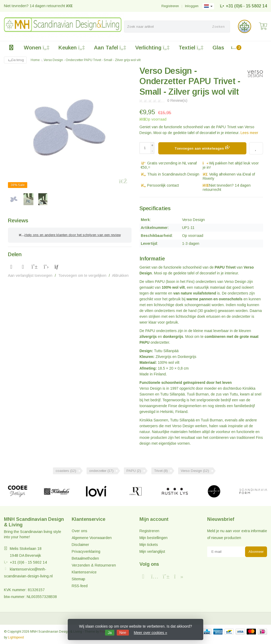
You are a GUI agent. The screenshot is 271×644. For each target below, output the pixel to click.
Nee (123, 633)
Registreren (170, 6)
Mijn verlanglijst (152, 551)
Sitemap (78, 579)
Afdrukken (120, 274)
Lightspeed (16, 637)
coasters (66, 471)
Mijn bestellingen (153, 537)
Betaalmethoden (85, 558)
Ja (110, 633)
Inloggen (192, 6)
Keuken (72, 48)
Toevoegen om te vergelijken (82, 274)
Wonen (37, 48)
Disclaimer (80, 544)
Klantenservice (84, 572)
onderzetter (101, 471)
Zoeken (218, 27)
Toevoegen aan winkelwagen (202, 148)
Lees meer (249, 133)
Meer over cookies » (151, 633)
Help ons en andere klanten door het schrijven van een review (70, 234)
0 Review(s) (177, 100)
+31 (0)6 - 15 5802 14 (246, 6)
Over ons (80, 531)
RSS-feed (80, 586)
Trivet (161, 471)
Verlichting (152, 48)
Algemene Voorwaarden (92, 537)
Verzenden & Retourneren (94, 565)
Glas (218, 48)
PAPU (134, 471)
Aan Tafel (110, 48)
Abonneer (256, 551)
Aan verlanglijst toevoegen (30, 274)
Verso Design (195, 471)
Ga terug (15, 60)
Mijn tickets (149, 544)
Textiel (191, 48)
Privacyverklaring (86, 551)
